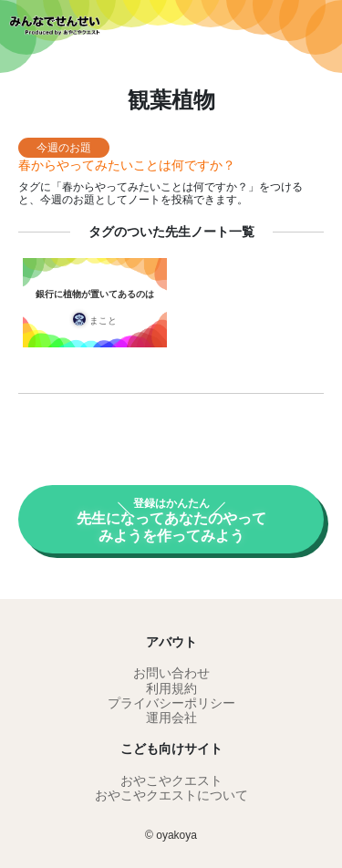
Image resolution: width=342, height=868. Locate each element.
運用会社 (171, 718)
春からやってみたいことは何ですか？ (127, 165)
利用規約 (171, 688)
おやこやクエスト (171, 780)
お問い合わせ (171, 673)
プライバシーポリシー (171, 703)
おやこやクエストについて (171, 795)
